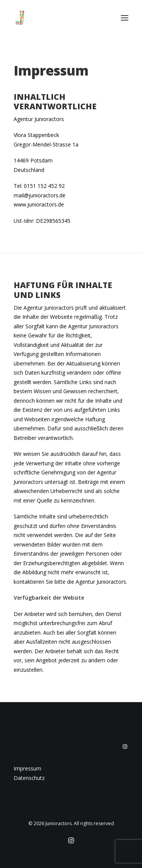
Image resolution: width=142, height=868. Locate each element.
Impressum (27, 768)
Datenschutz (29, 778)
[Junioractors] (20, 18)
